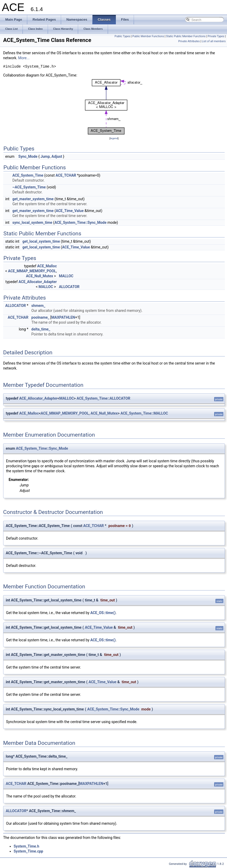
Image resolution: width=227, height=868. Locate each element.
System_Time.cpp (28, 851)
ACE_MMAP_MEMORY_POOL (32, 271)
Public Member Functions (148, 36)
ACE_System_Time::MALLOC (144, 413)
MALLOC (66, 276)
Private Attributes (189, 41)
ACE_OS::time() (103, 613)
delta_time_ (41, 329)
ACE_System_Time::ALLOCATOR (103, 398)
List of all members (214, 41)
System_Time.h (26, 846)
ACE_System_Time (28, 175)
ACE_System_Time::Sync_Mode (81, 223)
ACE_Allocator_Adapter (38, 282)
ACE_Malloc (47, 266)
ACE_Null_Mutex (39, 276)
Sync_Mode (28, 156)
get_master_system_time (33, 199)
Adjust (57, 156)
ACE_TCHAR (66, 175)
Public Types (122, 36)
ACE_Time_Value (70, 211)
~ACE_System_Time (29, 187)
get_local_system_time (41, 241)
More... (24, 58)
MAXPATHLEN (63, 317)
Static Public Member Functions (186, 36)
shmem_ (38, 306)
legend (114, 138)
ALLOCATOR (69, 287)
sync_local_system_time (32, 223)
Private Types (216, 36)
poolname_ (40, 317)
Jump (45, 156)
